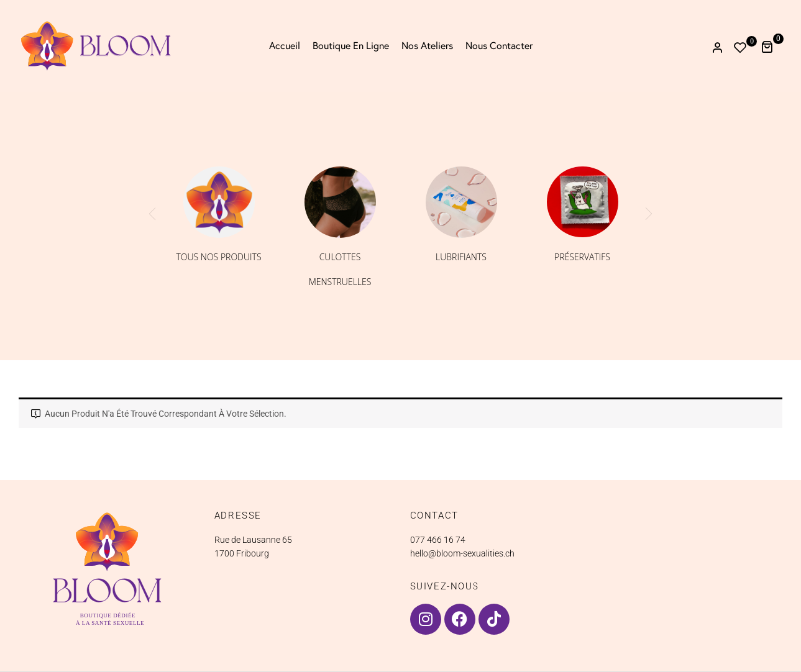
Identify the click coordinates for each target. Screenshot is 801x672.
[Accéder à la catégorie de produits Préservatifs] (583, 202)
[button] (771, 46)
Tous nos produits (218, 257)
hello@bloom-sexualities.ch (462, 553)
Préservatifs (582, 257)
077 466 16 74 (438, 540)
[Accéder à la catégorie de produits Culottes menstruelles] (340, 202)
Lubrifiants (461, 257)
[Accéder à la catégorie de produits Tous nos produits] (219, 202)
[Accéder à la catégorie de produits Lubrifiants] (461, 202)
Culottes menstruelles (340, 269)
